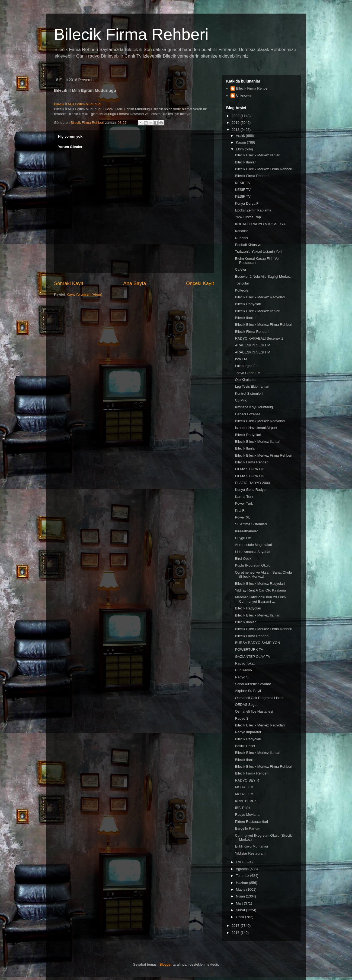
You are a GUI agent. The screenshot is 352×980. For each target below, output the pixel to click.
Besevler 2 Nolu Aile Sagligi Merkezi (263, 276)
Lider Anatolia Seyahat (252, 552)
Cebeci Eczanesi (248, 414)
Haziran (242, 883)
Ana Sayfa (135, 283)
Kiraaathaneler (246, 531)
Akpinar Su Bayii (248, 691)
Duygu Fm (243, 538)
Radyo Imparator (248, 732)
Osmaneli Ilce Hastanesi (254, 711)
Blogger (166, 964)
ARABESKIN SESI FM (252, 345)
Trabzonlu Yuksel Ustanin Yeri (258, 252)
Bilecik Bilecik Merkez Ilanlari (257, 155)
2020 (236, 116)
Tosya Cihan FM (248, 373)
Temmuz (243, 876)
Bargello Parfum (247, 828)
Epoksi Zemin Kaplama (253, 210)
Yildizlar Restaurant (250, 853)
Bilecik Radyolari (248, 304)
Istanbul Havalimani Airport (256, 428)
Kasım (241, 142)
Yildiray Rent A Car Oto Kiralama (260, 590)
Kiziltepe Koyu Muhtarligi (254, 407)
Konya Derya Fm (248, 203)
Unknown (243, 95)
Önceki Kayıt (200, 283)
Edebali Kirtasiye (248, 245)
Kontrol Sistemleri (249, 393)
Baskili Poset (245, 746)
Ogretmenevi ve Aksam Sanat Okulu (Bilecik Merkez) (263, 575)
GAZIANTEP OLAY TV (253, 657)
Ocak (241, 917)
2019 (236, 123)
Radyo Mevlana (247, 815)
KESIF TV (243, 183)
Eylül (240, 862)
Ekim (240, 149)
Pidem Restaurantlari (251, 822)
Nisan (241, 896)
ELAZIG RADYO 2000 (252, 483)
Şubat (241, 910)
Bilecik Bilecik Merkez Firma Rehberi (263, 169)
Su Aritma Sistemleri (251, 524)
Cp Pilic (241, 400)
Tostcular (242, 283)
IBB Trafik (242, 808)
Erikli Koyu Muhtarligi (251, 846)
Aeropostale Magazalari (253, 545)
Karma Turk (244, 497)
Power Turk (244, 503)
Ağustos (243, 869)
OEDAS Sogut (246, 705)
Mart (240, 903)
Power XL (242, 517)
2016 (236, 933)
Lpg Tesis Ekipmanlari (252, 386)
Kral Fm (241, 510)
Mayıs (241, 889)
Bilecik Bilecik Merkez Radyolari (260, 297)
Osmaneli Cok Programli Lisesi (259, 698)
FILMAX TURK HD (249, 469)
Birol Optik (243, 559)
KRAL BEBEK (246, 801)
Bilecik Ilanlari (246, 162)
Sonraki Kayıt (69, 283)
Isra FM (241, 359)
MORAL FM (244, 787)
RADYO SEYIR (247, 780)
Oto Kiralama (245, 380)
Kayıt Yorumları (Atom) (84, 294)
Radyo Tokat (245, 663)
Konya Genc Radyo (250, 490)
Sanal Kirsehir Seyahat (253, 684)
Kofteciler (242, 290)
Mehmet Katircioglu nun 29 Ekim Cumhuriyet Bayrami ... (260, 599)
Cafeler (241, 269)
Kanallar (241, 231)
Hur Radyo (243, 670)
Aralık (241, 136)
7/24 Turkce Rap (248, 217)
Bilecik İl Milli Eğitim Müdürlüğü (78, 104)
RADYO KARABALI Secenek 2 (259, 338)
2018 (236, 130)
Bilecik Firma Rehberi (131, 34)
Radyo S (242, 677)
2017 (236, 926)
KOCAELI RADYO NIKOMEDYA (260, 224)
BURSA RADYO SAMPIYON (257, 643)
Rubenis (241, 238)
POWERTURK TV (249, 649)
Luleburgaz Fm (247, 366)
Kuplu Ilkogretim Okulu (253, 565)
